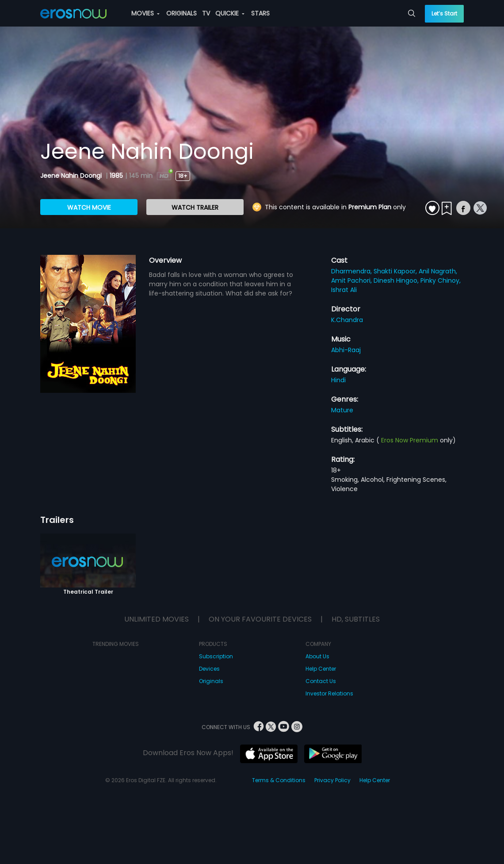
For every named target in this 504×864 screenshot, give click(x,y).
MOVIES (145, 13)
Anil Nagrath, (438, 271)
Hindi (338, 380)
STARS (260, 13)
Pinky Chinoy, (441, 280)
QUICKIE (230, 13)
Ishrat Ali (344, 290)
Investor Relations (329, 693)
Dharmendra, (352, 271)
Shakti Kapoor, (396, 271)
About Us (317, 656)
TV (206, 13)
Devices (209, 669)
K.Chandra (347, 320)
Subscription (216, 656)
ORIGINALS (181, 13)
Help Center (321, 669)
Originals (211, 681)
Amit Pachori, (352, 280)
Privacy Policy (332, 780)
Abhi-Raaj (346, 350)
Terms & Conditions (279, 780)
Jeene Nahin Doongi (72, 176)
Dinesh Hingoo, (397, 280)
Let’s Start (444, 13)
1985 (116, 176)
